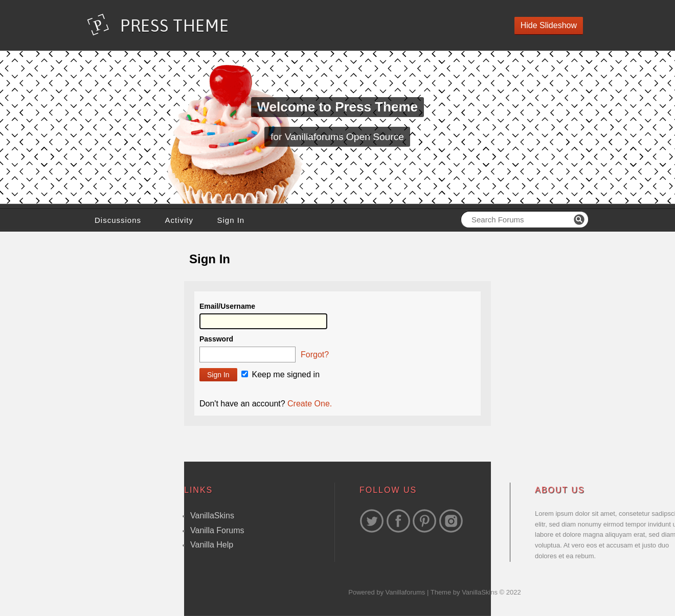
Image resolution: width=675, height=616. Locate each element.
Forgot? (315, 355)
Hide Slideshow (549, 25)
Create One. (310, 404)
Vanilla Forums (217, 530)
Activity (179, 220)
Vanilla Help (212, 545)
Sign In (231, 220)
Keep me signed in (280, 374)
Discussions (118, 220)
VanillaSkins (212, 516)
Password (216, 339)
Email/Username (227, 306)
